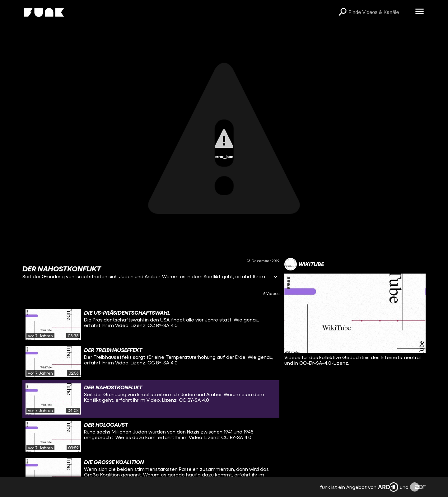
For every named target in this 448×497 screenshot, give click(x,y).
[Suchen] (342, 12)
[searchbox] (380, 12)
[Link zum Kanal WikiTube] (304, 264)
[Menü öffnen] (419, 12)
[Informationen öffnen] (275, 277)
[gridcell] (151, 324)
